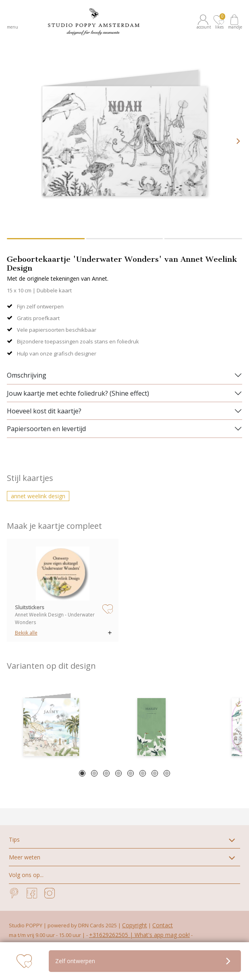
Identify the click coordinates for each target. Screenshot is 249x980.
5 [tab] (131, 773)
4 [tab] (118, 773)
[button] (204, 22)
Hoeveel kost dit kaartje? (44, 411)
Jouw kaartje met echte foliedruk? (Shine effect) (78, 393)
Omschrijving (27, 375)
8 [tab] (167, 773)
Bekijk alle (26, 633)
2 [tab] (94, 773)
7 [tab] (155, 773)
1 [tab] (82, 773)
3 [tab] (106, 773)
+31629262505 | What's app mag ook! (139, 935)
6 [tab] (143, 773)
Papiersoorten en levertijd (46, 429)
